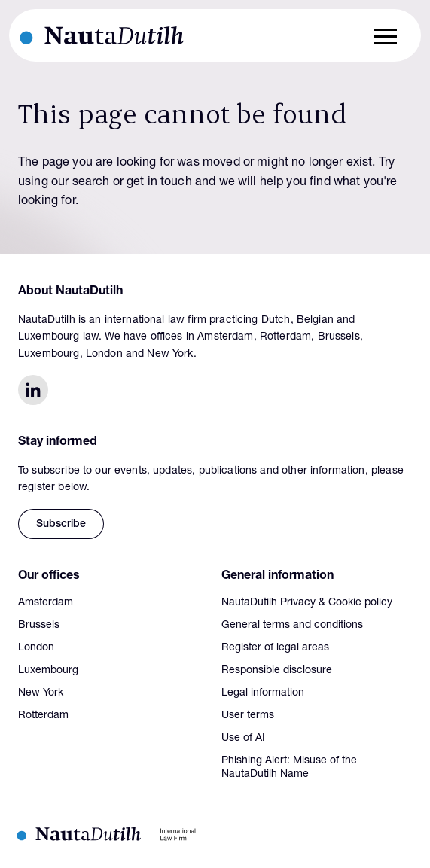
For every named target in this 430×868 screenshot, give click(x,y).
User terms (248, 716)
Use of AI (243, 739)
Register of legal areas (275, 648)
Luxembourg (48, 671)
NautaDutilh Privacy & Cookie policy (307, 603)
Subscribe (61, 525)
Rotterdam (43, 716)
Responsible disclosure (277, 671)
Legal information (263, 693)
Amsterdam (46, 603)
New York (41, 693)
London (36, 648)
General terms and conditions (292, 626)
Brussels (39, 626)
